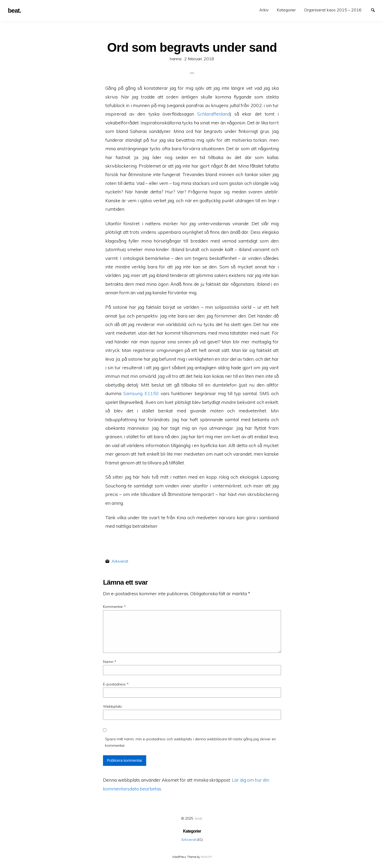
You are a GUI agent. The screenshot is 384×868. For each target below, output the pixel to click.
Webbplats (112, 706)
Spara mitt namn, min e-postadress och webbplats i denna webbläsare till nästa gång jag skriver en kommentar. (190, 742)
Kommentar (114, 607)
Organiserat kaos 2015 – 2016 (333, 10)
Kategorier (286, 10)
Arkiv (264, 10)
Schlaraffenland (214, 114)
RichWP (206, 857)
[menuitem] (264, 10)
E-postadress (116, 684)
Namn (110, 662)
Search (375, 10)
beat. (199, 818)
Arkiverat (120, 561)
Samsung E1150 (141, 393)
